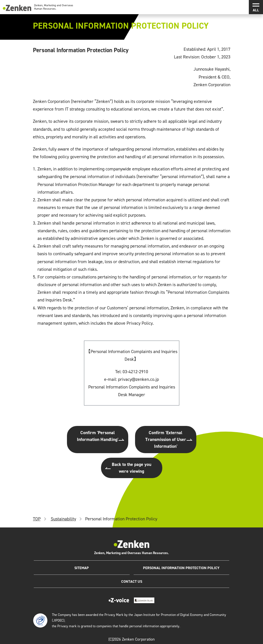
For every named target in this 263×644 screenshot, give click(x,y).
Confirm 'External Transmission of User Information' (166, 439)
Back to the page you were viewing (131, 468)
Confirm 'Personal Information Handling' (98, 436)
